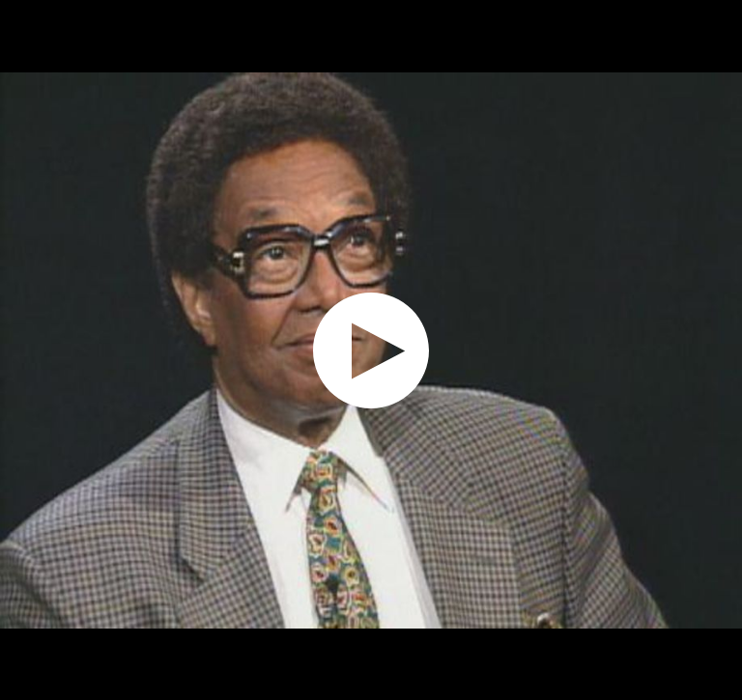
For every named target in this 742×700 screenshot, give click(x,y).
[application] (371, 350)
